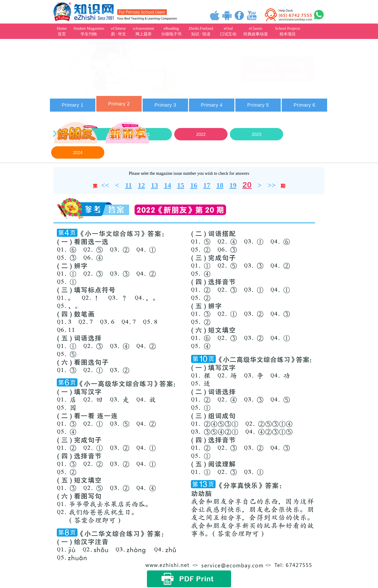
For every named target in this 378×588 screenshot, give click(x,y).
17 (207, 185)
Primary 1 (73, 105)
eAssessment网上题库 (144, 31)
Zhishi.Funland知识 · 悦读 (201, 31)
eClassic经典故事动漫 (256, 31)
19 (233, 185)
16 (194, 185)
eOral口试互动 (228, 31)
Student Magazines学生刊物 (89, 31)
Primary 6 (304, 105)
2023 (257, 134)
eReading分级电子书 (171, 31)
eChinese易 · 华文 (118, 31)
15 (181, 185)
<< (105, 185)
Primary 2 (119, 104)
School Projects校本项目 (287, 31)
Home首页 (62, 31)
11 (128, 185)
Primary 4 (212, 105)
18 (220, 185)
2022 (201, 134)
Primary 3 (165, 105)
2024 (78, 153)
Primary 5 (258, 105)
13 (155, 185)
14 (168, 185)
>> (272, 185)
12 (141, 185)
